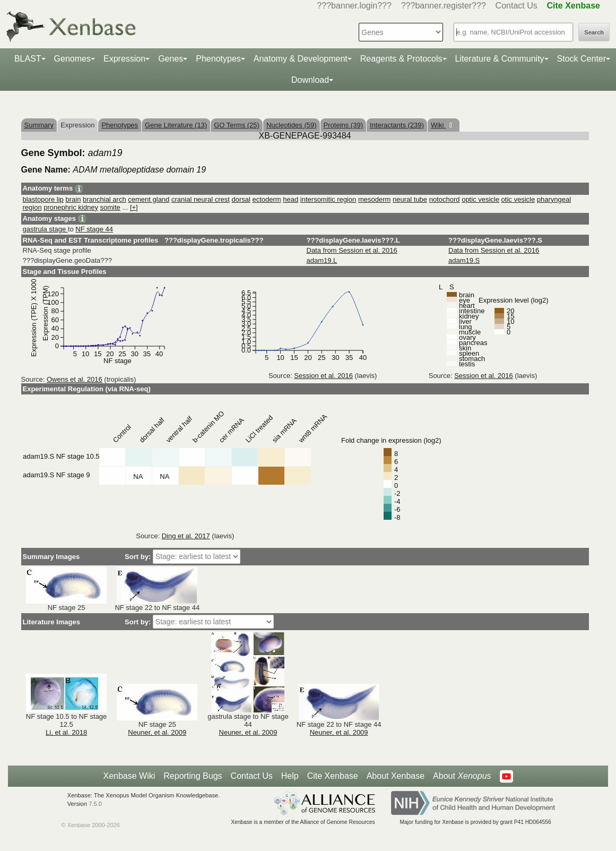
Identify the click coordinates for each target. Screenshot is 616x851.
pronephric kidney (71, 207)
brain (73, 199)
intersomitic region (328, 199)
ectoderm (266, 199)
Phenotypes (218, 59)
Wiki (438, 125)
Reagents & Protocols (401, 59)
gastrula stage (45, 229)
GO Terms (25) (237, 125)
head (290, 199)
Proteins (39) (343, 125)
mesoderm (374, 199)
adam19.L (322, 260)
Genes (171, 59)
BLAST (28, 59)
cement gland (149, 199)
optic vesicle (480, 199)
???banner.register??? (444, 6)
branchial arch (105, 199)
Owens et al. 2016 (75, 379)
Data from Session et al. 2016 (352, 250)
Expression (124, 59)
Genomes (72, 59)
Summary (39, 125)
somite (110, 207)
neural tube (410, 199)
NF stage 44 (94, 229)
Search (594, 32)
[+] (134, 207)
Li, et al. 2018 (66, 732)
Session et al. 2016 (323, 376)
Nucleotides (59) (292, 125)
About (462, 776)
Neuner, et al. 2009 (157, 732)
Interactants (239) (397, 125)
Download (310, 80)
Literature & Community (500, 59)
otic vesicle (518, 199)
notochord (445, 199)
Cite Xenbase (333, 776)
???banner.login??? (354, 6)
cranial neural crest (201, 199)
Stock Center (582, 59)
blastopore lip (43, 199)
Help (290, 776)
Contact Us (517, 6)
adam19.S (464, 260)
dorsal (241, 199)
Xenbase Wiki (129, 776)
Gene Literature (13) (176, 125)
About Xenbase (396, 776)
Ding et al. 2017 (186, 536)
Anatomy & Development (301, 59)
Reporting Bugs (193, 776)
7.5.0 (95, 804)
